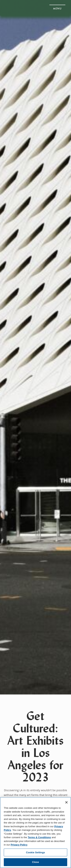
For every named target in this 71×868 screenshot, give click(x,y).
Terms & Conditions (39, 837)
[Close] (66, 802)
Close (35, 862)
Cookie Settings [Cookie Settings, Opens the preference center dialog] (35, 852)
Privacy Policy (19, 845)
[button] (57, 7)
